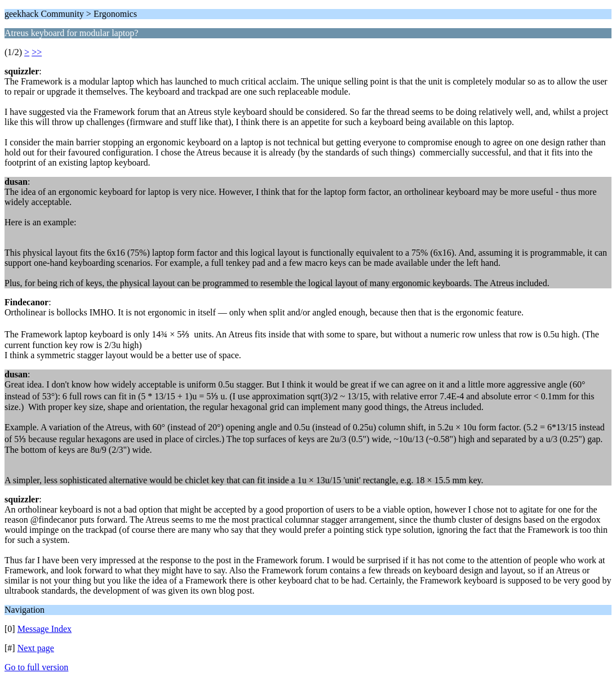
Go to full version (36, 667)
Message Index (45, 629)
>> (37, 52)
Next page (36, 648)
